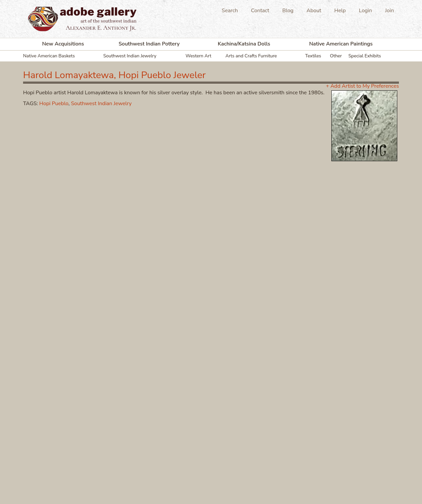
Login (366, 11)
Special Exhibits (365, 56)
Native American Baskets (49, 56)
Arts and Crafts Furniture (251, 56)
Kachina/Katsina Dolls (244, 44)
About (314, 11)
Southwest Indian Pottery (149, 44)
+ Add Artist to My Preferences (362, 86)
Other (336, 56)
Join (390, 11)
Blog (288, 11)
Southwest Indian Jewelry (130, 56)
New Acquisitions (63, 44)
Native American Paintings (341, 44)
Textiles (313, 56)
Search (230, 11)
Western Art (198, 56)
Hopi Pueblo (54, 104)
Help (340, 11)
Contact (260, 11)
